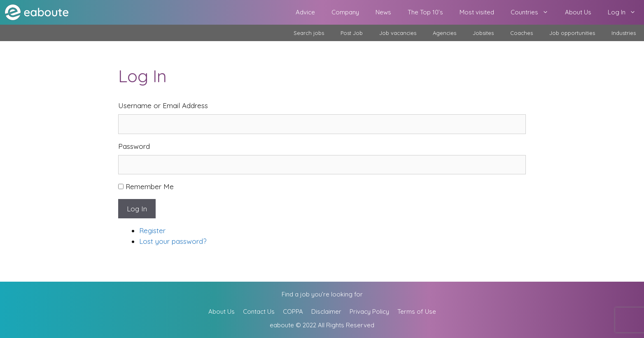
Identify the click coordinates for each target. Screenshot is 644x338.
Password (134, 146)
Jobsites (483, 33)
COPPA (293, 311)
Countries (534, 12)
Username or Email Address (163, 105)
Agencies (444, 33)
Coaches (521, 33)
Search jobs (309, 33)
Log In (626, 12)
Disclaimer (326, 311)
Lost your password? (173, 241)
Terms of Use (417, 311)
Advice (305, 12)
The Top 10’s (425, 12)
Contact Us (259, 311)
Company (345, 12)
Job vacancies (398, 33)
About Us (578, 12)
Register (152, 230)
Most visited (477, 12)
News (383, 12)
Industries (624, 33)
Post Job (352, 33)
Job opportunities (572, 33)
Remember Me (150, 186)
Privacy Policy (369, 311)
